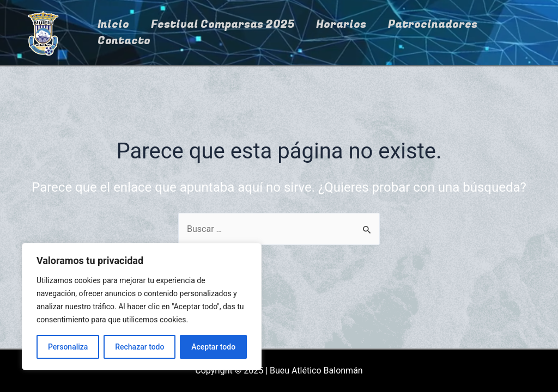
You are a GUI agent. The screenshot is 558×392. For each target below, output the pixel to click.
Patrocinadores (433, 24)
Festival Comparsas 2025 (223, 24)
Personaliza (68, 347)
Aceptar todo (213, 347)
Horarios (341, 24)
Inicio (113, 24)
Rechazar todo (139, 347)
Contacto (124, 41)
